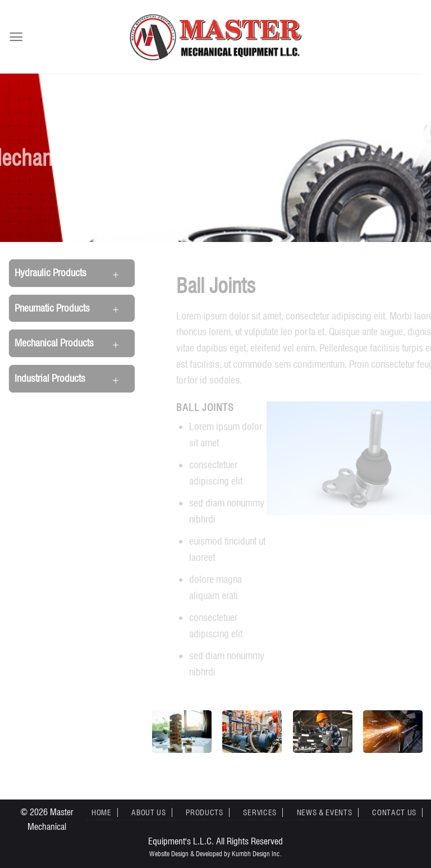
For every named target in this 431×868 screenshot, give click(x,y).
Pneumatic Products (52, 308)
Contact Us (394, 812)
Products (204, 812)
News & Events (325, 812)
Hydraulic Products (51, 273)
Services (260, 812)
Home (102, 812)
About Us (148, 812)
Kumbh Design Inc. (257, 854)
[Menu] (16, 37)
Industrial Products (50, 378)
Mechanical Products (54, 343)
